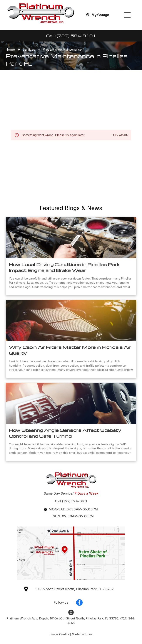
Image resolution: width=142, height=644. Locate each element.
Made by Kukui (82, 634)
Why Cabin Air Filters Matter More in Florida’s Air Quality (70, 350)
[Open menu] (127, 15)
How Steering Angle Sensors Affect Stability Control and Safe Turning (65, 433)
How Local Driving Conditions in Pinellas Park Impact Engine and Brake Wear (64, 267)
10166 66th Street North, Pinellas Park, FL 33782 (74, 589)
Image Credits (59, 634)
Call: (51, 36)
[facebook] (79, 603)
